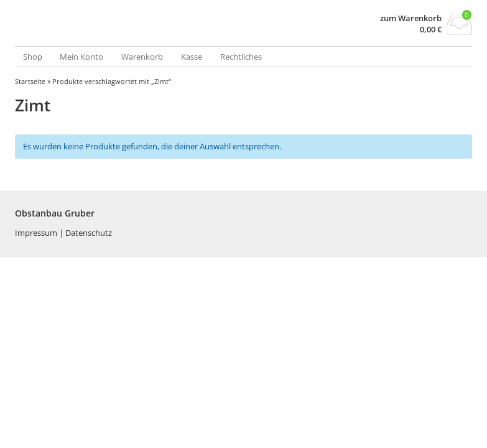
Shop (33, 57)
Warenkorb (142, 57)
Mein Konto (81, 57)
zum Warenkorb (411, 18)
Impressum (37, 233)
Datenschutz (89, 233)
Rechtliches (241, 57)
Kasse (192, 57)
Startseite (30, 81)
